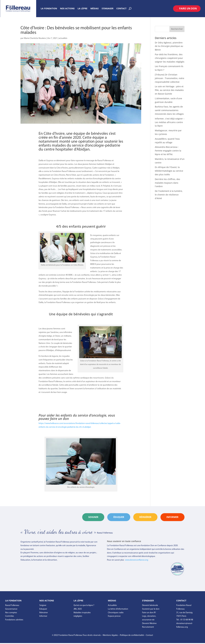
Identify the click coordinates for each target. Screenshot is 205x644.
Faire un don (188, 8)
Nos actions (67, 9)
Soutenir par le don (151, 610)
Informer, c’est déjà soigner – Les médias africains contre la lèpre (170, 122)
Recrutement (148, 628)
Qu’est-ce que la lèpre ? (84, 606)
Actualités (112, 606)
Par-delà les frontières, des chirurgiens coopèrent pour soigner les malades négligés (170, 58)
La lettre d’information (118, 610)
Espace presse (114, 617)
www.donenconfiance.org (137, 561)
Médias (95, 9)
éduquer (108, 517)
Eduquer (43, 610)
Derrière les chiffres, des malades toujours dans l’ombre (167, 183)
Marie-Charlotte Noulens (35, 38)
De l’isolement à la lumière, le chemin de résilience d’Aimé (169, 195)
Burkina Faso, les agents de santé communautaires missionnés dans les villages (169, 110)
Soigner (79, 517)
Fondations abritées (14, 621)
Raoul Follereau (12, 606)
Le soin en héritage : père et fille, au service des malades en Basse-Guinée (169, 90)
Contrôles (10, 617)
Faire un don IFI (149, 613)
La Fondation (49, 9)
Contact (121, 9)
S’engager (108, 9)
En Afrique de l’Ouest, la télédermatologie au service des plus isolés (169, 171)
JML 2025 (78, 610)
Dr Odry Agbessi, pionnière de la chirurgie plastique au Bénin (169, 46)
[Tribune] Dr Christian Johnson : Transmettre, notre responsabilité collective (170, 78)
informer (170, 517)
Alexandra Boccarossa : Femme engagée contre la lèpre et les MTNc (168, 151)
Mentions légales (110, 636)
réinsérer (139, 517)
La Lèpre (83, 9)
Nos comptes (11, 613)
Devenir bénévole (150, 606)
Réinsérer (44, 613)
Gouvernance (11, 610)
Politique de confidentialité (132, 636)
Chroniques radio (116, 613)
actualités (63, 38)
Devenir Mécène (149, 624)
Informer (43, 617)
